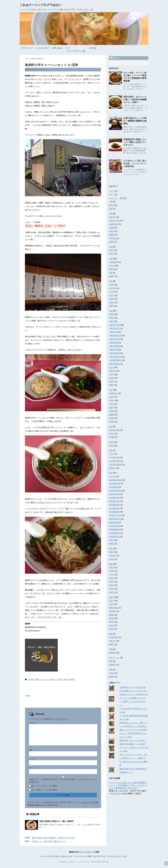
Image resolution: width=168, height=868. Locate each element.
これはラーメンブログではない (41, 5)
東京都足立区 (114, 537)
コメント (33, 723)
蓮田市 (112, 306)
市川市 (112, 266)
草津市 (112, 585)
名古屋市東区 (114, 461)
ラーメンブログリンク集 (76, 51)
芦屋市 (112, 254)
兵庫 (111, 247)
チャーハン (44, 679)
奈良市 (112, 400)
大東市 (112, 321)
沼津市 (31, 679)
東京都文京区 (114, 501)
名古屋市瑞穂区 (115, 465)
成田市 (112, 269)
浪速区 (112, 378)
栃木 (111, 548)
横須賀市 (113, 611)
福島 (111, 634)
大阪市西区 (114, 350)
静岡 (37, 679)
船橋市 (112, 276)
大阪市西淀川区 (115, 357)
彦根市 (112, 578)
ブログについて (27, 48)
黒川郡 (112, 437)
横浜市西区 (114, 608)
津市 (111, 209)
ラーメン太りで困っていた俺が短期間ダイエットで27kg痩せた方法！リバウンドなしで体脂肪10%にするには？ (128, 785)
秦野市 (112, 622)
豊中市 (112, 381)
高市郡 (112, 422)
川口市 (112, 292)
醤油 (66, 679)
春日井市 (113, 468)
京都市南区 (114, 224)
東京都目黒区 (114, 526)
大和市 (112, 604)
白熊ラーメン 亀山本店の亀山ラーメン (49, 841)
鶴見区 (112, 629)
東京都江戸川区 (115, 515)
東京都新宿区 (114, 505)
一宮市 (112, 454)
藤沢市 (112, 625)
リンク (68, 48)
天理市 (112, 397)
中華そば (53, 679)
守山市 (112, 575)
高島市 (112, 592)
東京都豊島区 (114, 533)
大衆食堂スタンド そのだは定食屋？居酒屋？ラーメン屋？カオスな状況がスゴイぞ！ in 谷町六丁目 (134, 691)
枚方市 (112, 374)
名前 (31, 750)
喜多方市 (113, 641)
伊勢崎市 (113, 653)
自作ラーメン (114, 658)
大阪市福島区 (114, 346)
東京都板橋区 (114, 512)
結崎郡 (112, 418)
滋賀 (111, 564)
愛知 (111, 450)
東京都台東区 (114, 494)
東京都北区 (114, 487)
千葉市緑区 (114, 262)
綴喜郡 (112, 242)
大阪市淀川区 (114, 339)
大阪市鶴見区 (114, 364)
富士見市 (113, 288)
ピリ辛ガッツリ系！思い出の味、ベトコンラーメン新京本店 (135, 164)
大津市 (112, 571)
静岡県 (72, 679)
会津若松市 (114, 637)
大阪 (111, 311)
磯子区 (112, 618)
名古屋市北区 (114, 457)
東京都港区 (114, 522)
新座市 (112, 299)
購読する (115, 58)
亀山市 (112, 205)
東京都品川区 (114, 498)
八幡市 (112, 228)
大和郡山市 (114, 393)
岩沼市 (112, 434)
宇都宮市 (113, 556)
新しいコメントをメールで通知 (44, 786)
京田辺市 (113, 217)
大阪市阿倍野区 (115, 360)
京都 (111, 214)
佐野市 (112, 552)
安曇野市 (113, 665)
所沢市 (112, 295)
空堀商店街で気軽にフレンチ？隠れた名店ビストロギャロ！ (135, 142)
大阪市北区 (114, 332)
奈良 (111, 390)
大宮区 (112, 285)
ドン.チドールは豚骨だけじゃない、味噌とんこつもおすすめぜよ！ (133, 702)
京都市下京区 (114, 221)
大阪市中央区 (114, 325)
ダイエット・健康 (116, 198)
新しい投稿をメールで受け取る (44, 790)
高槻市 (112, 385)
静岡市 (112, 677)
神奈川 (112, 597)
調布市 (112, 544)
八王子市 (113, 476)
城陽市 (112, 235)
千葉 (111, 259)
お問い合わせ (57, 48)
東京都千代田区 (115, 491)
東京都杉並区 (114, 508)
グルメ (112, 195)
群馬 (111, 649)
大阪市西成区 (114, 353)
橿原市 (112, 408)
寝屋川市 (113, 371)
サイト (32, 768)
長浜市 (112, 589)
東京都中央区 (114, 484)
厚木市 (112, 601)
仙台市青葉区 (114, 430)
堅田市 (112, 567)
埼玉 (111, 281)
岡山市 (112, 446)
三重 (111, 202)
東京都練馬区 (114, 529)
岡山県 (112, 442)
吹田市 (112, 318)
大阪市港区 (114, 343)
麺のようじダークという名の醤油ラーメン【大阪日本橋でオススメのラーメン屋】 (133, 733)
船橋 (111, 273)
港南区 (112, 615)
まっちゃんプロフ (43, 48)
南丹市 (112, 231)
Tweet (27, 695)
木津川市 (113, 238)
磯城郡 (112, 415)
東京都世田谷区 (115, 480)
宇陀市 (112, 404)
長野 (111, 661)
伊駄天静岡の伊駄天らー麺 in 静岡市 (57, 821)
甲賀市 (112, 582)
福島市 (112, 644)
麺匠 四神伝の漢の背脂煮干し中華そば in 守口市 (53, 838)
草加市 (112, 302)
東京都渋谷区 (114, 519)
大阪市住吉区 (114, 328)
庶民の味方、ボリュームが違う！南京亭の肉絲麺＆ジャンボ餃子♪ (135, 99)
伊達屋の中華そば (45, 503)
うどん (112, 191)
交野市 (112, 314)
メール (32, 759)
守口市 (112, 367)
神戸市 (112, 250)
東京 (111, 473)
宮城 (111, 427)
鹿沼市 (112, 559)
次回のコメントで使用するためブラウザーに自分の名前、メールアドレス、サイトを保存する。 (63, 781)
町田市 (112, 540)
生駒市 (112, 411)
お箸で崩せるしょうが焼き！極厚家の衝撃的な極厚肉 (135, 121)
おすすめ (93, 48)
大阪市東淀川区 (115, 335)
